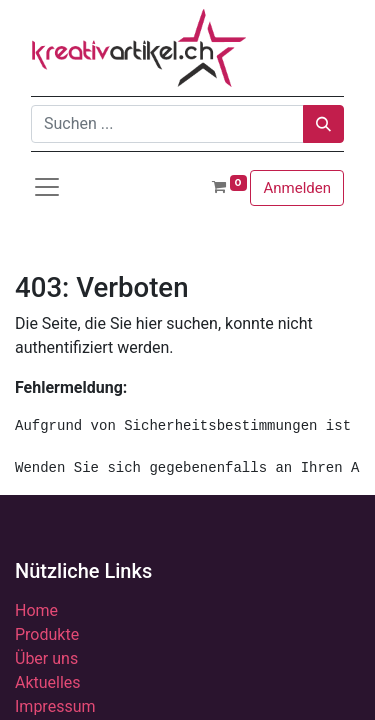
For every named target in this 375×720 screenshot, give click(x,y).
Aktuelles (48, 682)
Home (36, 610)
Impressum (55, 706)
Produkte (47, 634)
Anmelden (297, 188)
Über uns (46, 658)
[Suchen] (323, 124)
